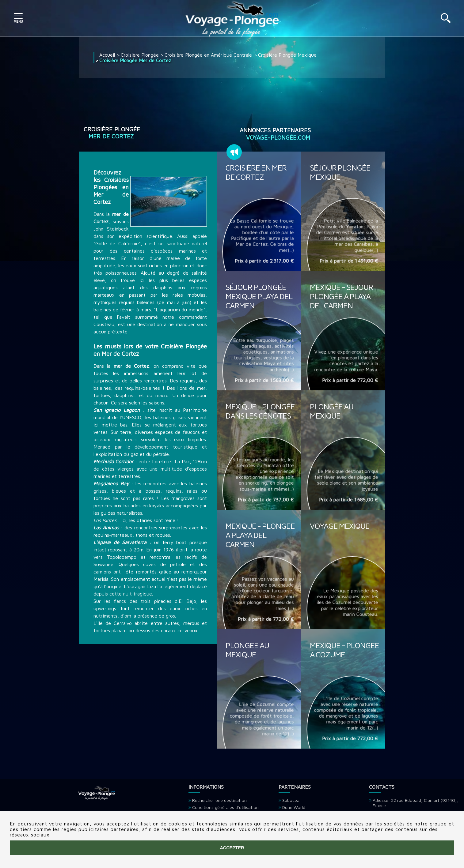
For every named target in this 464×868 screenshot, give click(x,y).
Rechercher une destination (219, 800)
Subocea (291, 800)
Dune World (294, 807)
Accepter (232, 848)
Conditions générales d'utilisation (225, 807)
